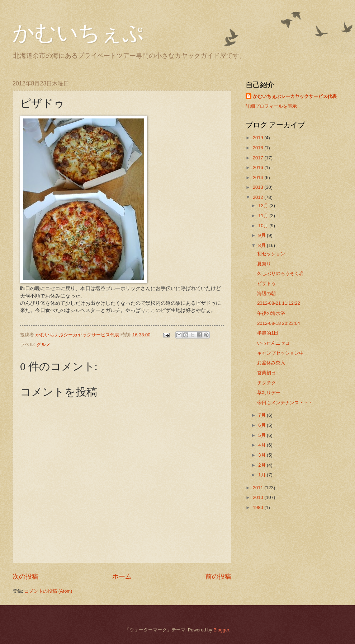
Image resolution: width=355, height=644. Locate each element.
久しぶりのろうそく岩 (280, 273)
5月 (262, 435)
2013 (259, 187)
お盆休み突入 (271, 363)
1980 (259, 507)
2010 (259, 497)
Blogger (221, 630)
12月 (264, 206)
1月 (262, 475)
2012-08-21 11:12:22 (279, 303)
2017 (259, 158)
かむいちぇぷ (78, 33)
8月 (262, 245)
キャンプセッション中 (280, 353)
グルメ (44, 344)
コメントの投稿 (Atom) (48, 591)
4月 (262, 445)
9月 (262, 235)
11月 (264, 216)
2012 (259, 197)
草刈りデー (269, 393)
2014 (259, 178)
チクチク (266, 383)
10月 (264, 226)
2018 (259, 148)
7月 (262, 415)
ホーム (122, 577)
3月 (262, 455)
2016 (259, 167)
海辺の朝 (266, 293)
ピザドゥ (266, 283)
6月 (262, 425)
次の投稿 (25, 577)
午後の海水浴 (271, 313)
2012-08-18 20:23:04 (279, 323)
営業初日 (266, 373)
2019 (259, 138)
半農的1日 (268, 333)
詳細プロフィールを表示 (271, 106)
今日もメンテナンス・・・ (285, 403)
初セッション (271, 254)
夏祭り (264, 264)
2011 (259, 488)
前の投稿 (218, 577)
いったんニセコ (273, 343)
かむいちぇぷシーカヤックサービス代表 (295, 96)
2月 (262, 465)
